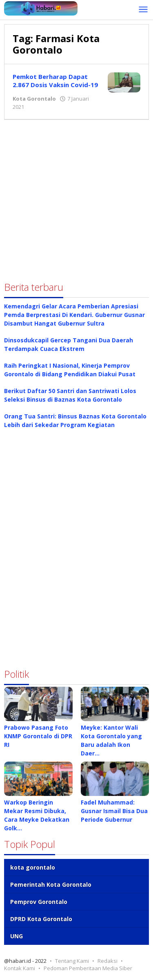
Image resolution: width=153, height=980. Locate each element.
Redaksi (108, 961)
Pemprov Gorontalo (39, 902)
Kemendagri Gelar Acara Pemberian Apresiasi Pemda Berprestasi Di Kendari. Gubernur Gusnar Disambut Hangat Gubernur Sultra (74, 315)
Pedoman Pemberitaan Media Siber (88, 968)
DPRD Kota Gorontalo (41, 919)
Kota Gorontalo (34, 99)
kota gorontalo (33, 867)
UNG (17, 936)
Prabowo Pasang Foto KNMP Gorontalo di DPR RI (38, 736)
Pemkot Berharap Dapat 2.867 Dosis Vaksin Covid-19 (55, 81)
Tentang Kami (72, 961)
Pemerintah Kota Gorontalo (51, 884)
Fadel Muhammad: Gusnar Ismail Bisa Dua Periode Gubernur (114, 811)
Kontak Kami (20, 968)
